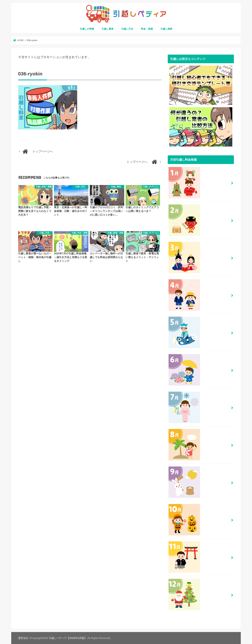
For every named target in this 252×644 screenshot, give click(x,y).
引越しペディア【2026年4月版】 (68, 638)
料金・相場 (147, 29)
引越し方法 (127, 29)
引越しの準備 (87, 29)
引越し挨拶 (166, 29)
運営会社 (23, 638)
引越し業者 (107, 29)
